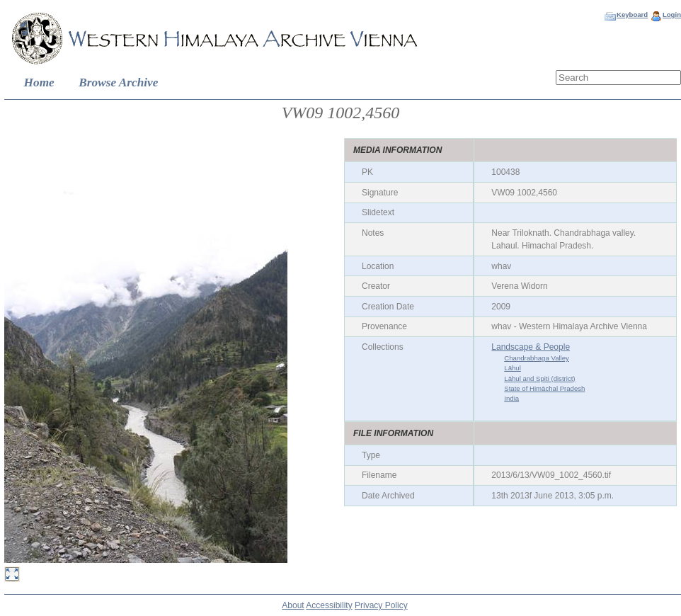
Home (39, 82)
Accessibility (329, 605)
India (511, 398)
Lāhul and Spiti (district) (539, 378)
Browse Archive (118, 82)
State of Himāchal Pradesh (544, 388)
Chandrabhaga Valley (537, 358)
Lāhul (512, 368)
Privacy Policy (381, 605)
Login (672, 15)
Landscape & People (531, 347)
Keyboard (632, 15)
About (293, 605)
